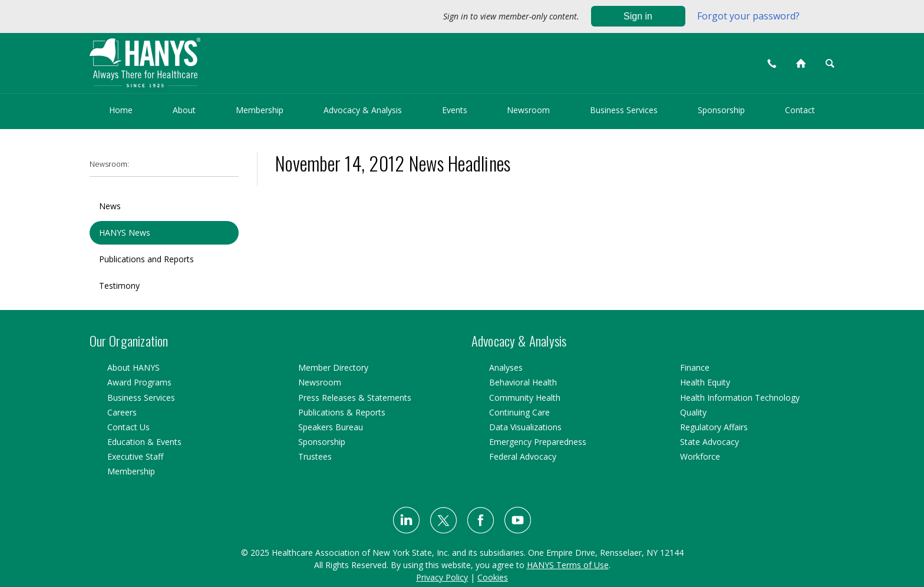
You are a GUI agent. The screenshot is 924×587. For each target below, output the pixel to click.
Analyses (506, 367)
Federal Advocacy (523, 456)
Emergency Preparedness (538, 442)
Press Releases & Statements (355, 398)
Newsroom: (109, 164)
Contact (800, 110)
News (110, 206)
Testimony (119, 286)
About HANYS (133, 367)
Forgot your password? (748, 16)
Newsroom (528, 110)
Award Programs (139, 382)
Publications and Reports (146, 259)
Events (455, 110)
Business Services (624, 110)
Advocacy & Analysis (363, 110)
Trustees (315, 456)
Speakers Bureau (331, 427)
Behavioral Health (523, 382)
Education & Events (144, 442)
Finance (695, 367)
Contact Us (128, 427)
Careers (122, 412)
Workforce (700, 456)
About (184, 110)
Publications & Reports (342, 412)
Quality (693, 412)
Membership (260, 110)
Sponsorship (721, 110)
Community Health (525, 398)
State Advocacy (709, 442)
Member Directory (333, 367)
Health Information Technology (740, 398)
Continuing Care (519, 412)
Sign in (638, 16)
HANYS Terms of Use (568, 565)
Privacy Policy (442, 577)
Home (121, 110)
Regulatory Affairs (714, 427)
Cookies (493, 577)
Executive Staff (135, 456)
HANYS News (125, 233)
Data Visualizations (525, 427)
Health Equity (705, 382)
